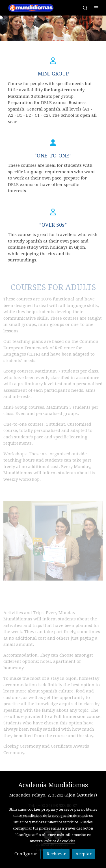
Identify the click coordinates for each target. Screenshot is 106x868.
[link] (32, 8)
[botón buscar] (85, 8)
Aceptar (84, 854)
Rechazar (56, 854)
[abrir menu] (96, 8)
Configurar (26, 854)
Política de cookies (59, 841)
